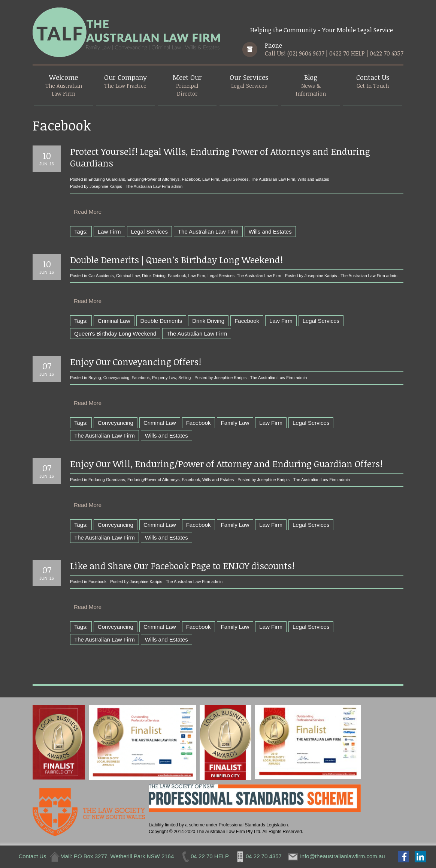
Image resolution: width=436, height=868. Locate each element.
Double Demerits (161, 321)
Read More (88, 212)
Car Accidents (101, 276)
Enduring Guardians (107, 179)
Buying (95, 378)
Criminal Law (128, 276)
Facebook (191, 179)
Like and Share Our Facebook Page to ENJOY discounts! (182, 566)
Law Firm (211, 179)
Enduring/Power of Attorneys (153, 179)
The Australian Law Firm (273, 179)
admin (177, 186)
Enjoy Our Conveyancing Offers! (136, 362)
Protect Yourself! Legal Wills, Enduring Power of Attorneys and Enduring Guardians (220, 157)
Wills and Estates (313, 179)
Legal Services (235, 179)
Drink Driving (154, 276)
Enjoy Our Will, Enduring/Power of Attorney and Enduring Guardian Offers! (226, 464)
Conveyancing (116, 378)
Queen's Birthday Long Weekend (115, 334)
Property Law (164, 378)
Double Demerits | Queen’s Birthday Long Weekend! (176, 260)
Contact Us (32, 856)
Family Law (235, 423)
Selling (184, 378)
